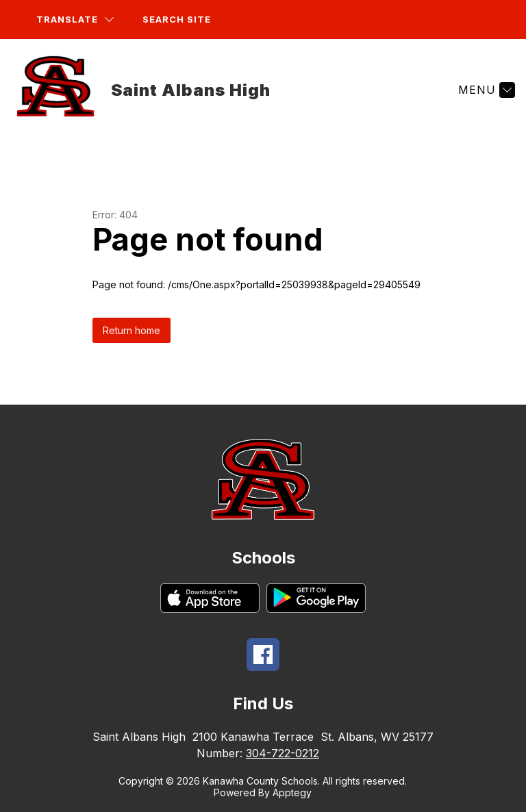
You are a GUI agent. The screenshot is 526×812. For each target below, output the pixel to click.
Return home (131, 330)
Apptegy (292, 792)
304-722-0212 (283, 753)
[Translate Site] (75, 20)
